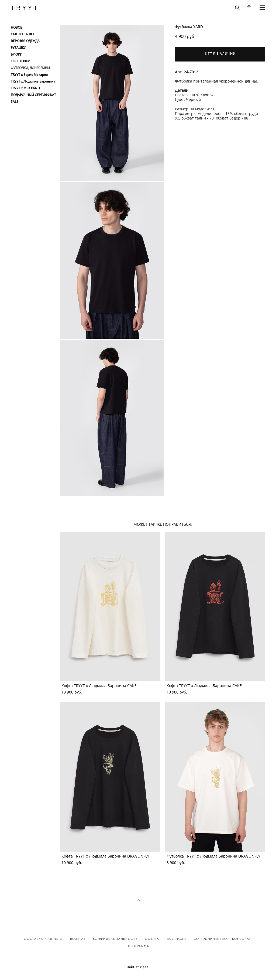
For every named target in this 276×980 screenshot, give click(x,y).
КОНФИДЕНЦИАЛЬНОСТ (114, 939)
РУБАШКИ (18, 48)
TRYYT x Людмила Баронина (33, 81)
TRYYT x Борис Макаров (29, 75)
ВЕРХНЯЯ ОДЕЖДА (25, 41)
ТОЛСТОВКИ (20, 61)
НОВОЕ (16, 28)
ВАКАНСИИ (177, 939)
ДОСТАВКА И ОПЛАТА (43, 939)
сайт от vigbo (138, 967)
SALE (15, 102)
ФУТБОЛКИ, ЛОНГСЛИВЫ (30, 68)
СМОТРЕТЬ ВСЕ (23, 34)
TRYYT (25, 8)
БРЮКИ (17, 54)
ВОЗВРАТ (78, 939)
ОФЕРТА (152, 939)
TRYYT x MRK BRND (25, 88)
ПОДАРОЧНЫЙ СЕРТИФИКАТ (33, 95)
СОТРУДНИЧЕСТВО (210, 939)
